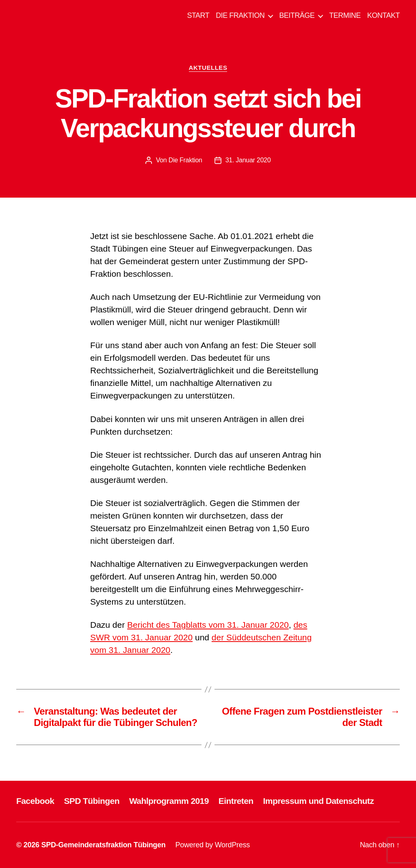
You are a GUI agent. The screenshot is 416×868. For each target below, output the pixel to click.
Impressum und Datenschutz (319, 801)
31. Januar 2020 (248, 160)
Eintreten (236, 801)
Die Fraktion (185, 160)
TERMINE (345, 15)
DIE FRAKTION (240, 15)
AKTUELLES (208, 68)
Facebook (35, 801)
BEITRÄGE (297, 15)
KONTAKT (383, 15)
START (198, 15)
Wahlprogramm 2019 (169, 801)
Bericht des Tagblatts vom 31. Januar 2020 (208, 625)
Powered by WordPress (213, 845)
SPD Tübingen (92, 801)
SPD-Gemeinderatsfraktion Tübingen (103, 845)
